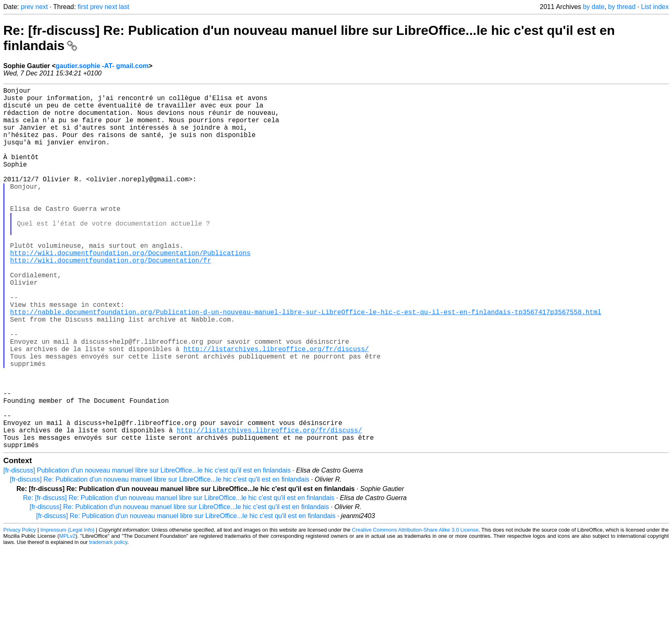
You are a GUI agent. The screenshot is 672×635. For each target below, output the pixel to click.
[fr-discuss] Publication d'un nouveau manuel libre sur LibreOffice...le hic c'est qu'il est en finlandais (147, 551)
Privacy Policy (20, 610)
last (124, 7)
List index (655, 7)
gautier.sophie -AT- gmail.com (102, 66)
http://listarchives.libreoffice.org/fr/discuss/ (276, 408)
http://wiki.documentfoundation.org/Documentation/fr (111, 299)
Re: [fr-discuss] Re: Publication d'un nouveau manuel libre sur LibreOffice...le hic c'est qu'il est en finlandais (179, 578)
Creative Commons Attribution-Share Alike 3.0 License (415, 610)
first (83, 7)
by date (594, 7)
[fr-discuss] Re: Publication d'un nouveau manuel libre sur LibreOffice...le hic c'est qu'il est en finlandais (159, 560)
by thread (622, 7)
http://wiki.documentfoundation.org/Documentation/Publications (131, 290)
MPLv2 (67, 616)
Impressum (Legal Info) (67, 610)
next (41, 7)
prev (27, 7)
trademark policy (108, 622)
